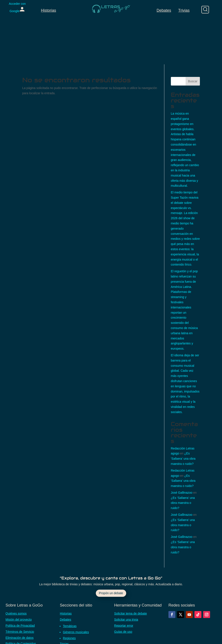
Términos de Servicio (20, 632)
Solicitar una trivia (126, 620)
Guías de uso (123, 632)
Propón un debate (111, 593)
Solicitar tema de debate (131, 613)
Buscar (193, 81)
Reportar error (124, 626)
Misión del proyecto (19, 620)
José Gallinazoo (182, 493)
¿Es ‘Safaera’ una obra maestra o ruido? (183, 459)
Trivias (184, 10)
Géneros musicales (76, 632)
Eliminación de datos (20, 638)
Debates (164, 10)
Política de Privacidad (20, 626)
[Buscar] (205, 10)
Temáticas (70, 626)
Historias (49, 10)
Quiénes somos (16, 613)
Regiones (69, 638)
